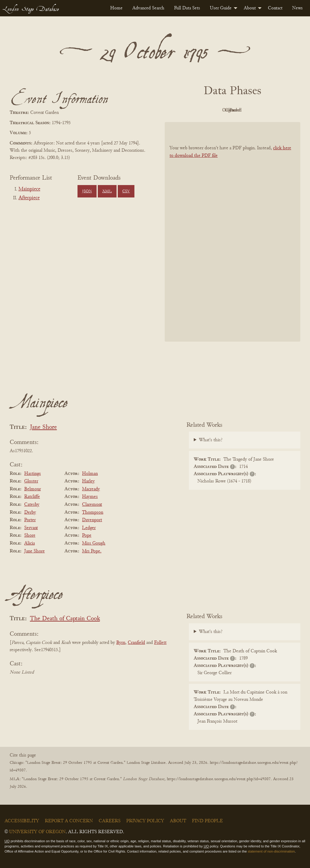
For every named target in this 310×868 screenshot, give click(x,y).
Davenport (92, 520)
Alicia (30, 543)
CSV (126, 191)
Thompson (93, 512)
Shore (30, 535)
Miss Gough (94, 543)
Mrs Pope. (92, 551)
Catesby (32, 505)
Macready (91, 489)
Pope (87, 535)
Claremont (92, 505)
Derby (30, 512)
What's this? (211, 440)
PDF (181, 110)
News (297, 8)
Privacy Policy (145, 821)
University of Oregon (37, 832)
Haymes (90, 497)
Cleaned (248, 110)
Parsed (281, 110)
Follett (160, 643)
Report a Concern (69, 821)
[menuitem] (116, 8)
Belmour (33, 489)
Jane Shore (43, 427)
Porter (30, 520)
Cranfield (136, 643)
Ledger (89, 528)
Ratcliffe (32, 497)
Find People (207, 821)
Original (214, 110)
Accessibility (22, 821)
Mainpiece (29, 189)
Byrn (121, 643)
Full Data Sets (187, 8)
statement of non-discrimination (271, 851)
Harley (88, 481)
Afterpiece (29, 198)
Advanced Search (148, 8)
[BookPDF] (232, 232)
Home (116, 8)
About (250, 8)
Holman (90, 474)
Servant (31, 528)
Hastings (33, 474)
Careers (110, 821)
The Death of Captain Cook (65, 619)
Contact (275, 8)
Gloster (31, 481)
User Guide (221, 8)
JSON (87, 191)
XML (107, 191)
